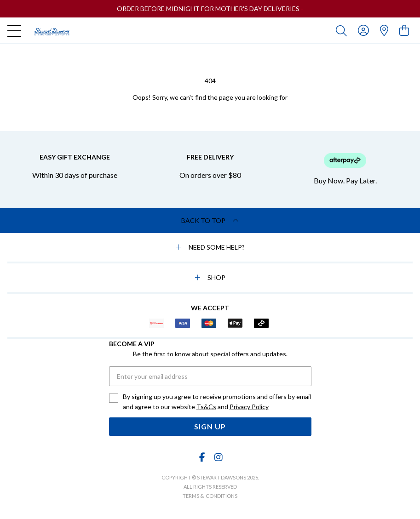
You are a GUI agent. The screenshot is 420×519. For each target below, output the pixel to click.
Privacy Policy (249, 407)
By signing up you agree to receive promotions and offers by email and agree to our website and (217, 402)
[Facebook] (202, 457)
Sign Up (210, 426)
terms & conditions (210, 496)
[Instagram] (218, 457)
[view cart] (404, 30)
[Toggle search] (343, 30)
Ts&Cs (206, 407)
